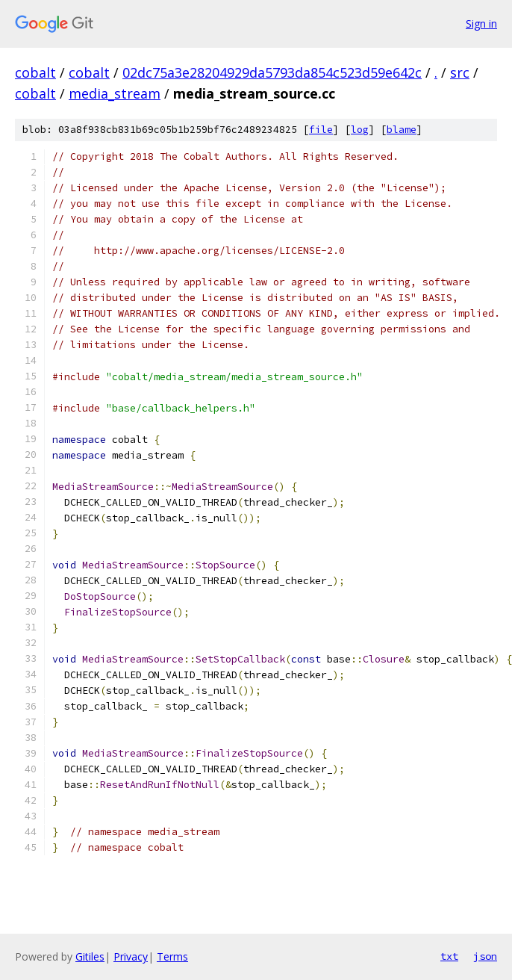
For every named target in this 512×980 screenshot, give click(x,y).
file (321, 130)
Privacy (131, 956)
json (485, 956)
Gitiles (90, 956)
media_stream (115, 93)
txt (449, 956)
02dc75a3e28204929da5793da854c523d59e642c (272, 72)
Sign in (481, 24)
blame (402, 130)
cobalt (35, 72)
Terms (172, 956)
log (360, 130)
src (460, 72)
